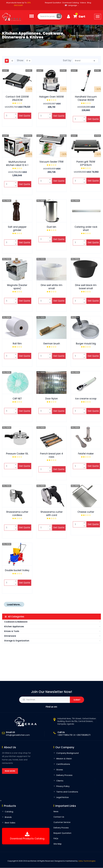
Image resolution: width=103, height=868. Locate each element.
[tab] (7, 61)
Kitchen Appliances (14, 627)
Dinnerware (10, 636)
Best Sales (10, 823)
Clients (60, 781)
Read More (10, 771)
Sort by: (67, 61)
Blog (89, 3)
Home (73, 36)
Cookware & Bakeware (16, 622)
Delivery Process (64, 775)
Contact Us (59, 817)
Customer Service (62, 822)
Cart (82, 17)
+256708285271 (83, 735)
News (56, 812)
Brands (8, 817)
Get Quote (24, 116)
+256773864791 (65, 735)
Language (71, 5)
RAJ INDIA (7, 201)
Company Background (67, 753)
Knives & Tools (12, 631)
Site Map (58, 844)
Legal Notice (62, 797)
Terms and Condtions (67, 792)
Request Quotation (53, 3)
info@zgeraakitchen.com (18, 735)
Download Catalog (71, 3)
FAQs (56, 839)
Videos (83, 3)
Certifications (63, 764)
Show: (20, 61)
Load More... (14, 605)
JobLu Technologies (87, 861)
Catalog (9, 812)
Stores (60, 770)
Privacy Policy (63, 786)
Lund (5, 71)
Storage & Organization (17, 641)
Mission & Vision (64, 759)
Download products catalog (27, 839)
